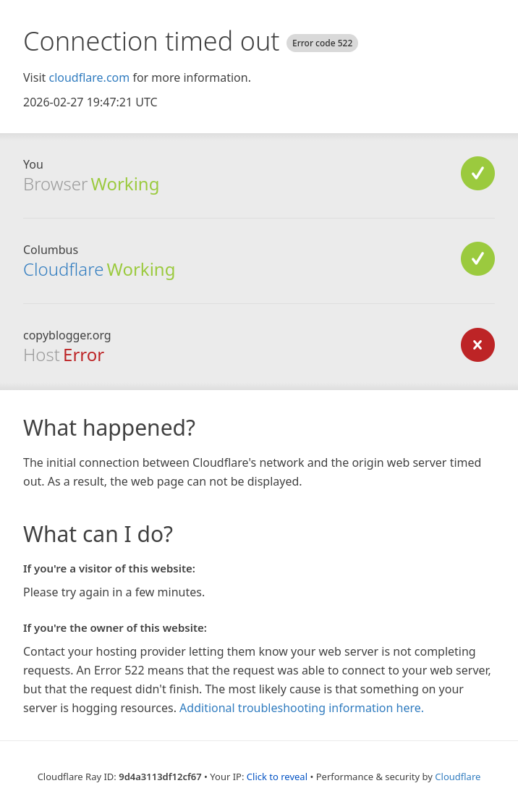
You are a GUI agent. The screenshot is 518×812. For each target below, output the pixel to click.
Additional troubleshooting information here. (302, 708)
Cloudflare (63, 269)
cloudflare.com (89, 77)
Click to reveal (277, 777)
